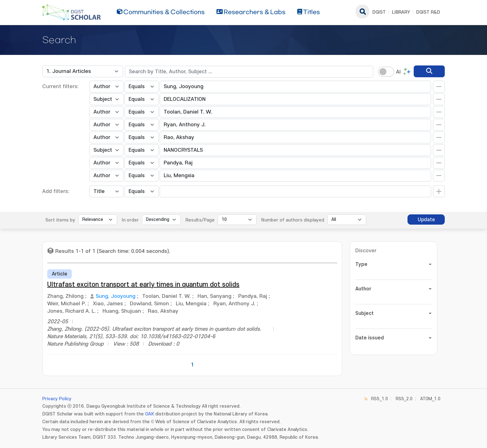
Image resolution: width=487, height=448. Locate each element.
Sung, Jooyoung (116, 296)
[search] (429, 71)
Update (426, 220)
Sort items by (60, 220)
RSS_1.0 (380, 399)
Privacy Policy (57, 399)
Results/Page (200, 220)
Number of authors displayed (293, 220)
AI (398, 72)
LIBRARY (401, 12)
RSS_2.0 (404, 399)
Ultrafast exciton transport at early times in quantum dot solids (143, 285)
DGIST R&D (428, 12)
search (362, 11)
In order (130, 220)
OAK (150, 414)
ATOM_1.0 (430, 399)
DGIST (379, 12)
